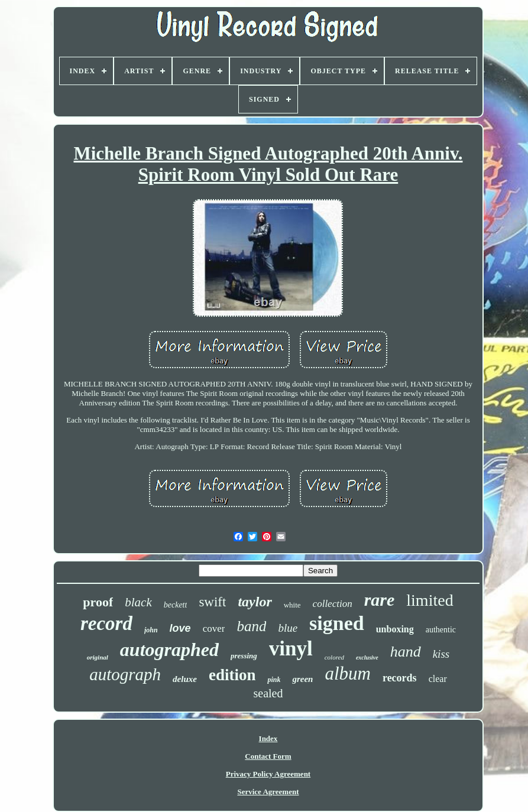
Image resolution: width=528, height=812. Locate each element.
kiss (441, 654)
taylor (255, 602)
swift (212, 602)
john (151, 630)
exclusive (367, 657)
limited (430, 600)
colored (334, 657)
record (106, 623)
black (138, 602)
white (292, 605)
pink (274, 680)
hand (406, 652)
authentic (441, 630)
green (302, 679)
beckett (176, 605)
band (251, 626)
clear (438, 679)
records (400, 678)
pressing (244, 656)
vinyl (291, 649)
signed (337, 623)
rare (380, 600)
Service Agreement (268, 792)
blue (288, 628)
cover (214, 629)
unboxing (395, 629)
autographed (169, 649)
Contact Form (268, 756)
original (98, 657)
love (180, 628)
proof (98, 602)
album (348, 673)
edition (232, 675)
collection (333, 604)
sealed (268, 693)
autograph (125, 674)
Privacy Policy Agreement (268, 774)
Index (268, 738)
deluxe (185, 679)
